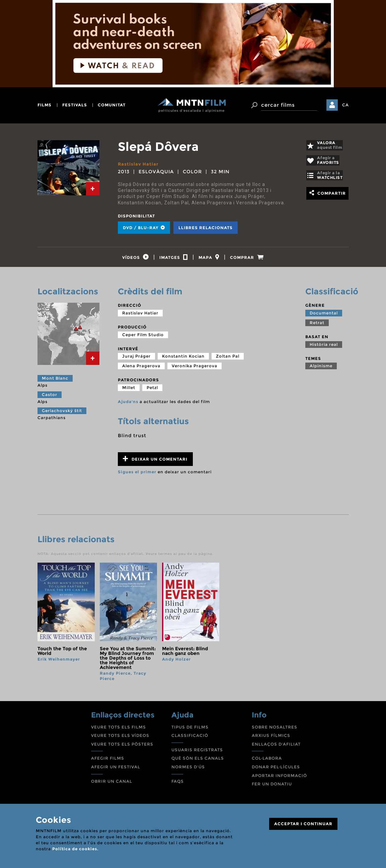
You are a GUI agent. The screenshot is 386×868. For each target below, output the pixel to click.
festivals (75, 105)
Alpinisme (321, 369)
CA (345, 105)
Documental (324, 316)
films (45, 105)
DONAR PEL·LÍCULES (276, 770)
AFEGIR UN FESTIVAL (116, 770)
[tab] (93, 189)
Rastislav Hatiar (139, 164)
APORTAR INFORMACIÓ (279, 779)
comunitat (112, 105)
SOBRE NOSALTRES (275, 730)
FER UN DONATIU (272, 787)
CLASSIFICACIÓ (190, 738)
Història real (324, 347)
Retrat (317, 326)
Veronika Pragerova (195, 369)
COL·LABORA (267, 761)
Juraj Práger (136, 359)
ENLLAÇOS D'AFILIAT (276, 747)
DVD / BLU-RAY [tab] (144, 228)
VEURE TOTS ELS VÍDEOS (120, 738)
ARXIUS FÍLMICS (271, 738)
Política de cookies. (75, 849)
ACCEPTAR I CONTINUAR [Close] (303, 824)
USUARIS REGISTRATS (197, 753)
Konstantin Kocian (183, 359)
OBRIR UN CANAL (112, 784)
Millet (129, 391)
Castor (50, 398)
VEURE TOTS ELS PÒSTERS (122, 747)
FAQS (178, 784)
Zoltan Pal (228, 359)
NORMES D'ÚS (188, 770)
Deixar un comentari (155, 462)
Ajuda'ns (128, 405)
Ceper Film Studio (143, 338)
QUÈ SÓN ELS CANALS (198, 761)
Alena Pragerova (141, 369)
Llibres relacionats (206, 228)
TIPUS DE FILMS (190, 730)
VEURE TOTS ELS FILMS (119, 730)
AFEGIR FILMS (108, 761)
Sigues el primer (137, 475)
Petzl (152, 391)
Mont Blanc (55, 381)
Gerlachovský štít (62, 414)
